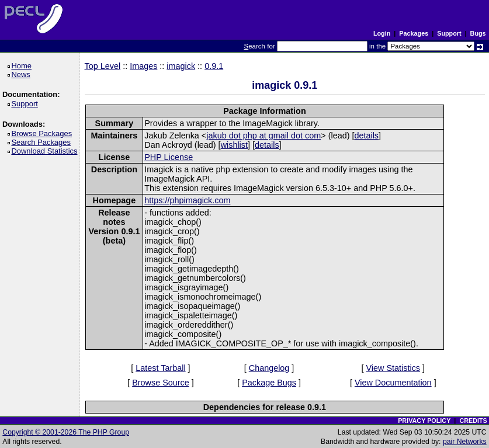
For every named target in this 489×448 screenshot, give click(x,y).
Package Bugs (269, 383)
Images (143, 66)
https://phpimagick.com (187, 200)
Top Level (103, 66)
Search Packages (43, 142)
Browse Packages (44, 133)
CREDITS (473, 421)
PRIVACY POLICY (424, 421)
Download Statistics (46, 151)
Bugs (478, 33)
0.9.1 (214, 66)
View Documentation (393, 383)
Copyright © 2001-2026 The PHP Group (66, 432)
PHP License (169, 157)
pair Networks (465, 442)
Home (23, 66)
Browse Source (161, 383)
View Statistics (393, 368)
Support (449, 33)
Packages (414, 33)
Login (382, 33)
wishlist (234, 145)
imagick (181, 66)
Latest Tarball (160, 368)
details (366, 136)
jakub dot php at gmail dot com (263, 136)
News (22, 74)
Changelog (269, 368)
